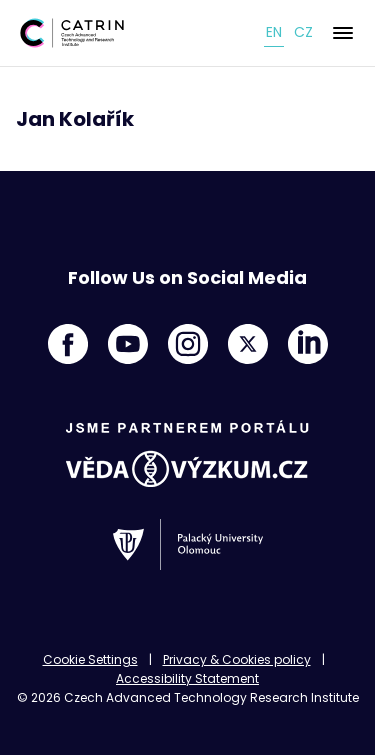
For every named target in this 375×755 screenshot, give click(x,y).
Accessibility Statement (187, 678)
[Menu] (343, 33)
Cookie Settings (90, 659)
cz (303, 32)
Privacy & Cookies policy (237, 659)
